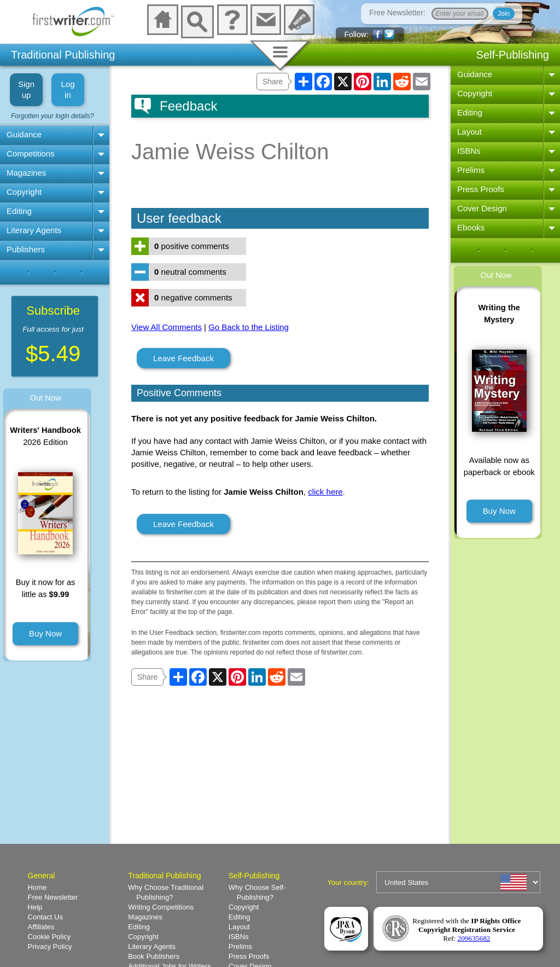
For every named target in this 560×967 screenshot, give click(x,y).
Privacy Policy (50, 946)
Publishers (26, 249)
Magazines (27, 173)
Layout (469, 132)
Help (35, 907)
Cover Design (482, 208)
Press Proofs (481, 189)
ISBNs (469, 151)
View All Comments (167, 327)
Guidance (24, 134)
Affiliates (41, 927)
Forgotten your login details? (52, 116)
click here (325, 492)
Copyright (24, 192)
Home (37, 887)
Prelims (471, 170)
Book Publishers (154, 956)
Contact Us (45, 917)
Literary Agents (34, 230)
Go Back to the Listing (249, 327)
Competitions (31, 154)
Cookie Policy (49, 937)
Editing (19, 211)
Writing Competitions (161, 907)
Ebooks (471, 227)
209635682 (474, 938)
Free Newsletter (53, 897)
